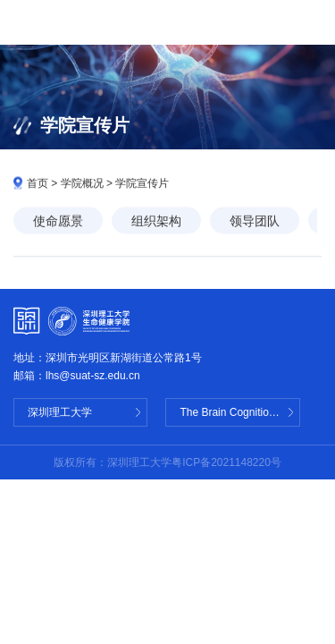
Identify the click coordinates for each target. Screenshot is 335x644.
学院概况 (82, 184)
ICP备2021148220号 (232, 462)
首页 (38, 184)
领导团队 (255, 222)
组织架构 (156, 222)
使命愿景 (58, 222)
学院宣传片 (142, 184)
